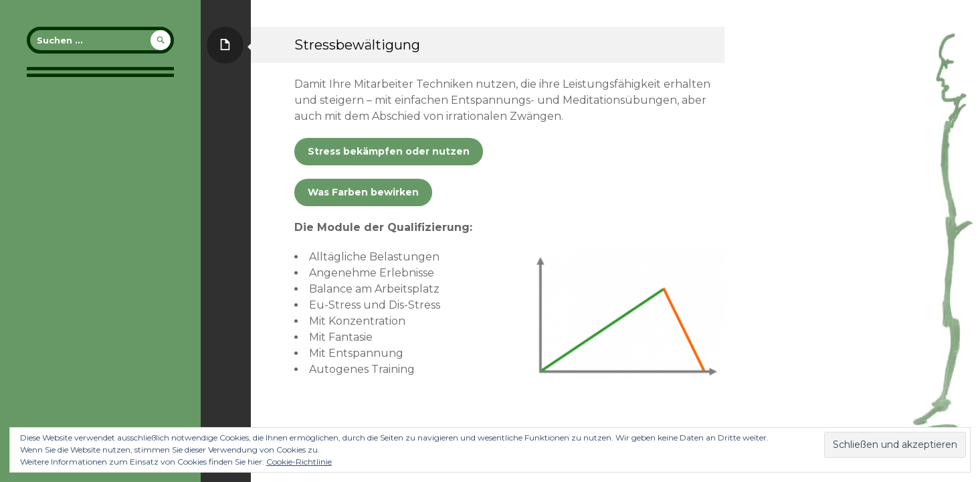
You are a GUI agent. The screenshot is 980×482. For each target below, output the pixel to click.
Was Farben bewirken (363, 192)
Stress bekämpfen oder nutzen (389, 151)
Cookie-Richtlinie (299, 462)
